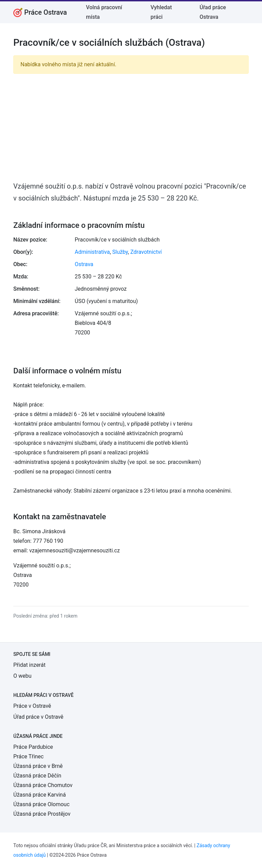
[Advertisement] (131, 127)
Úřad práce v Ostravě (38, 717)
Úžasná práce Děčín (37, 776)
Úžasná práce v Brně (38, 766)
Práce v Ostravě (32, 706)
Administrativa (92, 252)
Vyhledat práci (161, 12)
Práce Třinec (28, 756)
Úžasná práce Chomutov (43, 785)
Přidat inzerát (29, 665)
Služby (120, 252)
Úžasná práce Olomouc (41, 804)
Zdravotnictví (146, 252)
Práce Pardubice (33, 747)
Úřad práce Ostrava (213, 12)
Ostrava (84, 264)
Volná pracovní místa (104, 12)
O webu (22, 676)
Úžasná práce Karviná (40, 795)
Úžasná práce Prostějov (42, 814)
